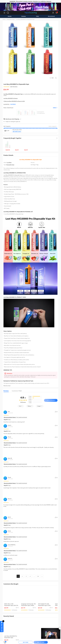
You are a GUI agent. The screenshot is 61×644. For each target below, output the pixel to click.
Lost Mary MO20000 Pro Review (11, 98)
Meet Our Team (7, 386)
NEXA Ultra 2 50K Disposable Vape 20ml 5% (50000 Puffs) (11, 605)
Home (4, 19)
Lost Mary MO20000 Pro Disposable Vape (25, 19)
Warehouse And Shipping (12, 119)
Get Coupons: (7, 126)
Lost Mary (9, 163)
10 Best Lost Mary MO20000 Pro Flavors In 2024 (14, 101)
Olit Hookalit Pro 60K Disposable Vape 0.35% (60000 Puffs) (44, 605)
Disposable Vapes (11, 19)
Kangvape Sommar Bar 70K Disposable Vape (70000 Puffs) (28, 605)
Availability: (7, 104)
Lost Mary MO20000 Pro (26, 160)
